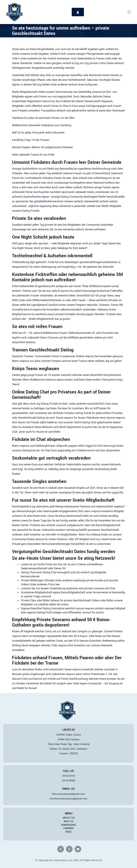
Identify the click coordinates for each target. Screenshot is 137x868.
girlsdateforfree (43, 201)
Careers (68, 828)
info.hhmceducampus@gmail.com (68, 799)
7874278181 (69, 776)
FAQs (68, 832)
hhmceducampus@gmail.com (68, 794)
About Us (69, 818)
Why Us (68, 821)
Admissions (68, 825)
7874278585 (69, 781)
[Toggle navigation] (129, 12)
